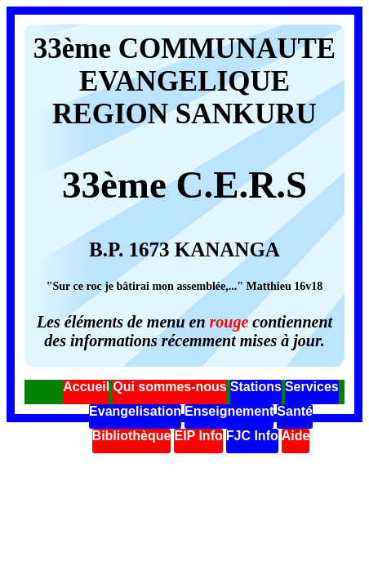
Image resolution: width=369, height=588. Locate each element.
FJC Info (252, 436)
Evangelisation (135, 411)
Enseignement (229, 411)
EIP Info (198, 436)
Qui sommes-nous (170, 387)
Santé (295, 411)
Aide (296, 436)
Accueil (86, 387)
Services (312, 387)
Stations (256, 387)
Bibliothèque (132, 436)
